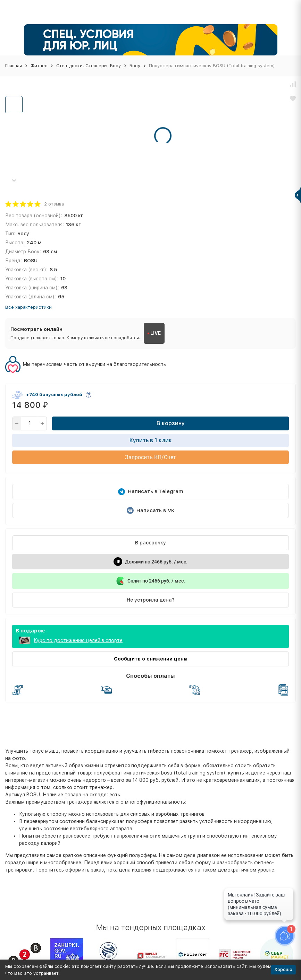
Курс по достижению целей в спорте (78, 640)
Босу (135, 66)
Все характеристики (28, 307)
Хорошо (283, 969)
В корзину (171, 423)
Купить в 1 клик (151, 440)
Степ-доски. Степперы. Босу (89, 66)
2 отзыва (54, 204)
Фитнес (39, 66)
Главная (14, 66)
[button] (14, 180)
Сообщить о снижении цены (151, 659)
